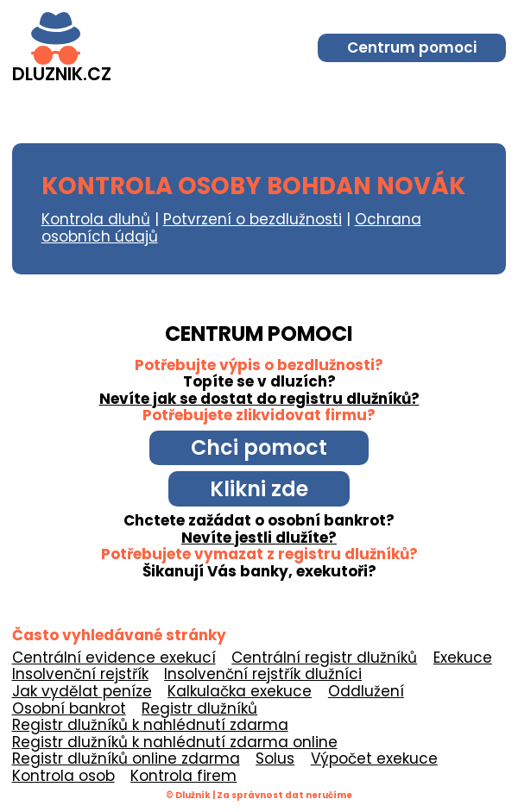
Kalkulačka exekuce (240, 691)
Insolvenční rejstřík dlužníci (263, 674)
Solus (275, 758)
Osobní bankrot (69, 708)
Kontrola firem (183, 776)
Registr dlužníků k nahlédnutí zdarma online (175, 742)
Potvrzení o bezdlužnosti (253, 219)
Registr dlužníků (199, 708)
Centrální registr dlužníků (324, 658)
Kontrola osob (63, 776)
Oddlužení (366, 691)
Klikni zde (259, 489)
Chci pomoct (259, 447)
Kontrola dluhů (96, 219)
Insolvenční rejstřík (80, 674)
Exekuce (463, 658)
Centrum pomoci (412, 47)
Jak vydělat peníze (82, 691)
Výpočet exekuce (374, 758)
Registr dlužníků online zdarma (126, 758)
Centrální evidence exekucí (114, 658)
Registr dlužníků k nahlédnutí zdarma (150, 725)
